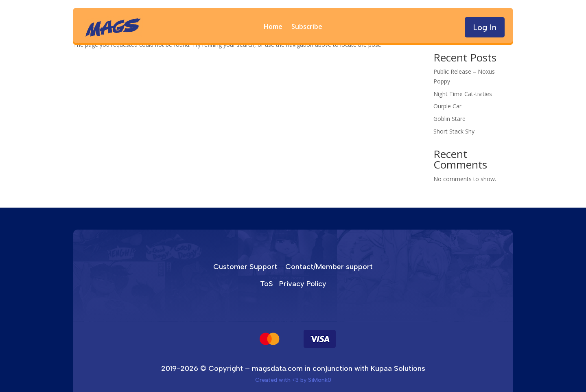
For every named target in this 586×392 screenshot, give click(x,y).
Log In (485, 27)
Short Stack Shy (454, 131)
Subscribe (307, 27)
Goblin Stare (449, 119)
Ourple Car (447, 106)
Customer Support (245, 267)
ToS (267, 284)
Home (273, 27)
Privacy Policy (303, 284)
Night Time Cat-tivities (463, 94)
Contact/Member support (329, 267)
